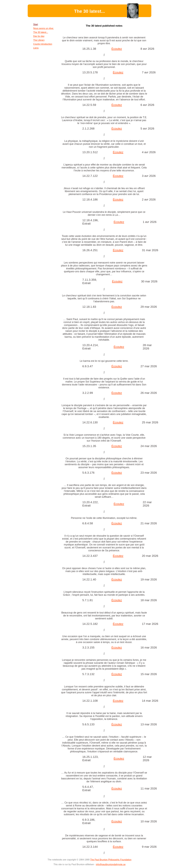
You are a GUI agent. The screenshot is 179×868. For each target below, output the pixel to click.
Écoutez (117, 49)
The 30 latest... (41, 32)
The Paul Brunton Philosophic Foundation (111, 860)
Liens (36, 48)
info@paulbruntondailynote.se (111, 864)
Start (36, 24)
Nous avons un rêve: (44, 28)
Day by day (39, 36)
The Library (39, 40)
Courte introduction (43, 44)
